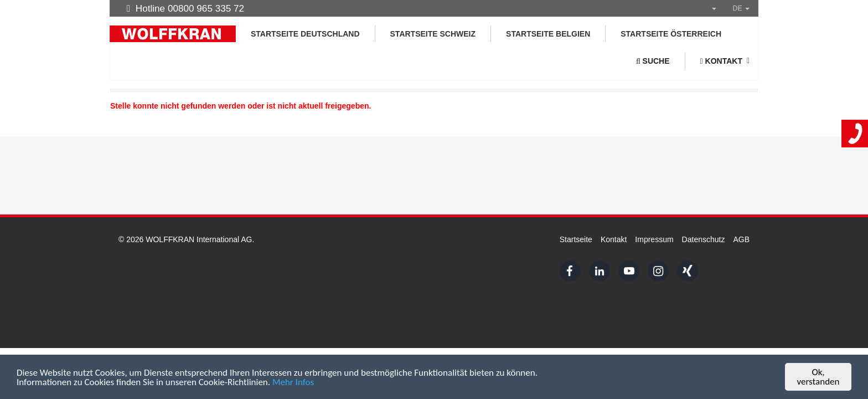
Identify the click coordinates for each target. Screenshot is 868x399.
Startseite (576, 239)
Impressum (654, 239)
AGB (741, 239)
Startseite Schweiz (433, 34)
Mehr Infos (293, 383)
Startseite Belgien (548, 34)
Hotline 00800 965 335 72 (185, 8)
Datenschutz (704, 239)
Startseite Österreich (671, 34)
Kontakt (614, 239)
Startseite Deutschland (305, 34)
